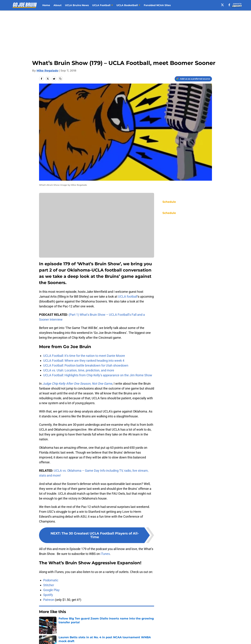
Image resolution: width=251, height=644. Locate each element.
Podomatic (51, 580)
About (58, 5)
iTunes (105, 554)
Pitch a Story (47, 638)
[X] (222, 5)
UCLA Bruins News (77, 5)
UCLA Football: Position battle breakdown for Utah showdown (86, 365)
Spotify (48, 595)
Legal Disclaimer (201, 638)
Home (46, 5)
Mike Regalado (47, 71)
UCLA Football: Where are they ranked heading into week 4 (84, 361)
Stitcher (49, 585)
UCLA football (128, 297)
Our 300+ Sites (166, 631)
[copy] (60, 79)
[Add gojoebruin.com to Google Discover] (193, 79)
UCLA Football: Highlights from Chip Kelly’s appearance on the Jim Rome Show (98, 375)
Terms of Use (127, 638)
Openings (92, 631)
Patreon (49, 600)
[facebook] (229, 5)
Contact (124, 631)
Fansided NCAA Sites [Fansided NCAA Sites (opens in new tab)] (157, 5)
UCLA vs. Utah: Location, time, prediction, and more (79, 370)
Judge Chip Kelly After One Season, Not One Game (77, 384)
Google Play (51, 590)
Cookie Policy (165, 638)
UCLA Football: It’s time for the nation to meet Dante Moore (84, 356)
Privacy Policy (95, 638)
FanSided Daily (200, 631)
